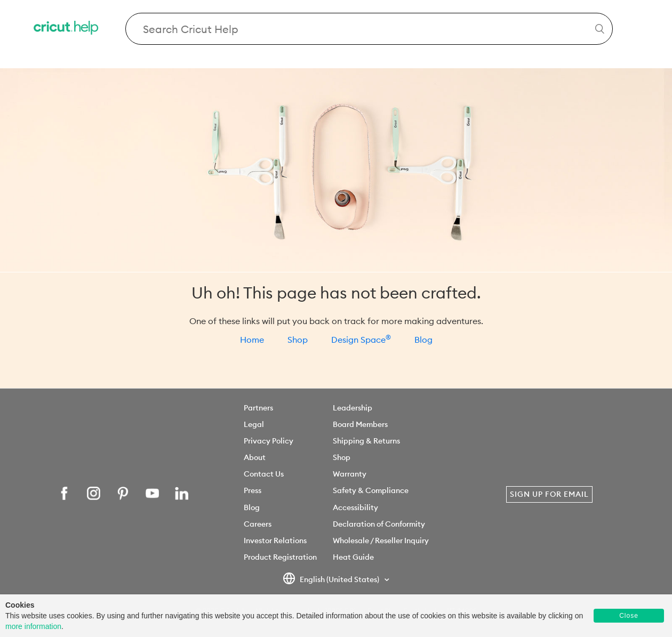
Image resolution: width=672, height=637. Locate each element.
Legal (254, 424)
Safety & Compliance (371, 490)
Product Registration (280, 557)
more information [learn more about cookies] (33, 626)
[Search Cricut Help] (369, 29)
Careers (258, 524)
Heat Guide (353, 557)
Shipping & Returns (366, 441)
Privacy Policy (269, 441)
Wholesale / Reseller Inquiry (381, 541)
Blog (423, 340)
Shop (298, 340)
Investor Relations (275, 541)
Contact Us (264, 474)
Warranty (350, 474)
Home (252, 340)
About (255, 457)
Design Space (361, 340)
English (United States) (332, 580)
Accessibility (355, 507)
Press (253, 490)
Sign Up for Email (549, 494)
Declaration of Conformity (379, 524)
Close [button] (629, 616)
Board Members (360, 424)
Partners (258, 408)
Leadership (353, 408)
